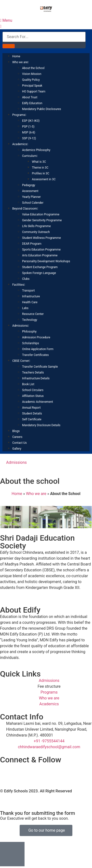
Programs (19, 115)
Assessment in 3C (44, 179)
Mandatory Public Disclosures (42, 109)
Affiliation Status (33, 396)
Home (16, 56)
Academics (20, 144)
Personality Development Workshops (46, 261)
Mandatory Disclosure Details (41, 425)
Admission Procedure (36, 337)
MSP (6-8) (29, 132)
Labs (25, 308)
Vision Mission (32, 74)
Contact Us (20, 443)
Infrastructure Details (36, 378)
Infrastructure (31, 296)
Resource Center (33, 314)
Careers (17, 437)
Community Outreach (36, 232)
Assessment (30, 191)
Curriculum (30, 156)
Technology (30, 320)
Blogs (16, 431)
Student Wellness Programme (41, 238)
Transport (28, 291)
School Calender (33, 203)
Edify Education (32, 103)
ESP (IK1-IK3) (31, 121)
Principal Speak (32, 86)
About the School (33, 68)
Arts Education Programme (40, 255)
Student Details (32, 414)
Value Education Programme (41, 214)
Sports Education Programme (41, 250)
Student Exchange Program (40, 267)
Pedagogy (29, 185)
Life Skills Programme (36, 226)
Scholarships (31, 343)
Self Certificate (32, 419)
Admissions (20, 326)
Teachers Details (33, 373)
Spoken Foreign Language (39, 273)
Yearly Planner (31, 197)
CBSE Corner (21, 361)
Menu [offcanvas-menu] (6, 20)
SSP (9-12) (29, 138)
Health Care (30, 302)
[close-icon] (1, 26)
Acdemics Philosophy (36, 150)
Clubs (26, 279)
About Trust (30, 97)
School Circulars (33, 390)
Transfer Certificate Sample (40, 367)
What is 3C (39, 162)
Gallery (17, 449)
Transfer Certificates (35, 355)
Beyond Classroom (25, 209)
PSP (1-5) (28, 127)
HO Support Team (34, 91)
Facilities (19, 285)
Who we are (20, 62)
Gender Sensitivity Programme (42, 220)
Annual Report (31, 408)
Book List (28, 384)
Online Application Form (38, 349)
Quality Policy (31, 80)
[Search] (9, 46)
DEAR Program (32, 244)
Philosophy (29, 332)
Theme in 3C (40, 168)
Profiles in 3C (41, 173)
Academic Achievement (38, 402)
